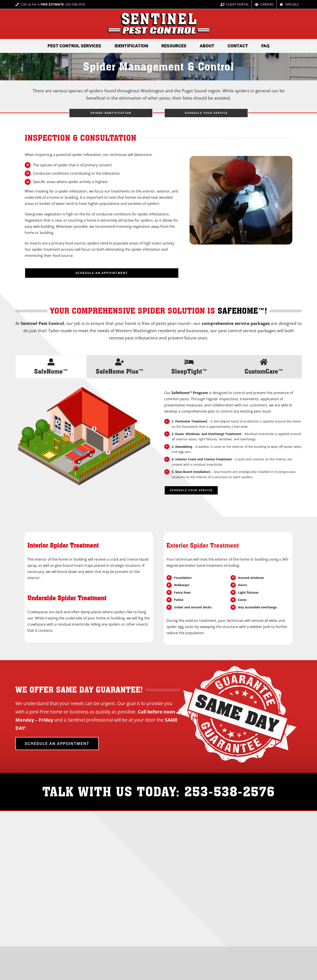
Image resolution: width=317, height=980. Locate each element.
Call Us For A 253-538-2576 (50, 4)
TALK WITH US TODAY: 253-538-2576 (159, 791)
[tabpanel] (158, 443)
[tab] (51, 367)
